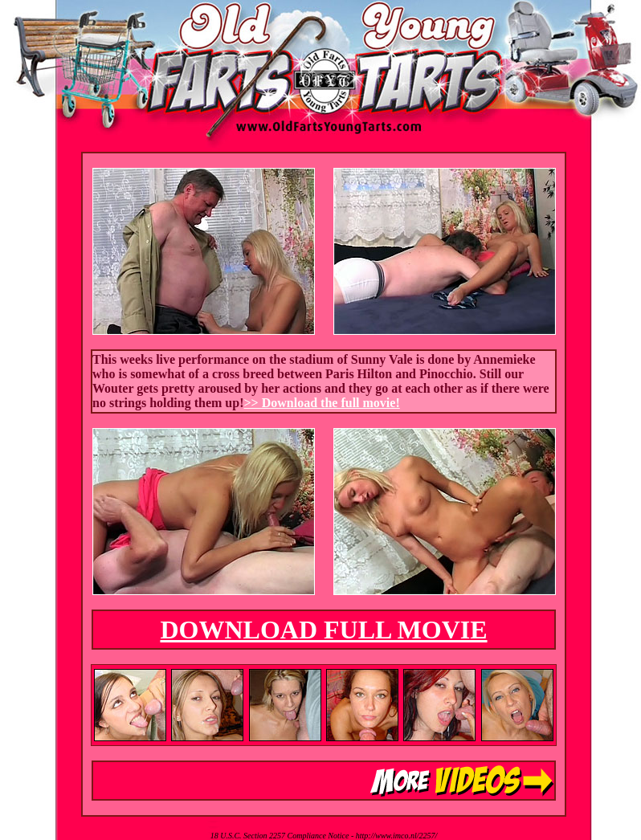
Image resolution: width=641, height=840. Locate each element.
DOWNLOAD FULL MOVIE (323, 630)
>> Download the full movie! (322, 403)
